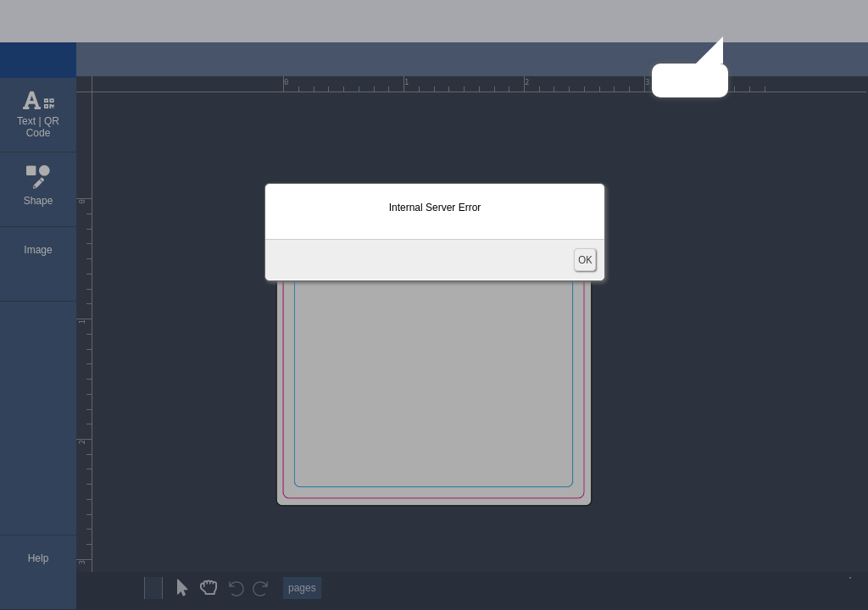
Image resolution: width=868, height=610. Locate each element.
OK (585, 260)
